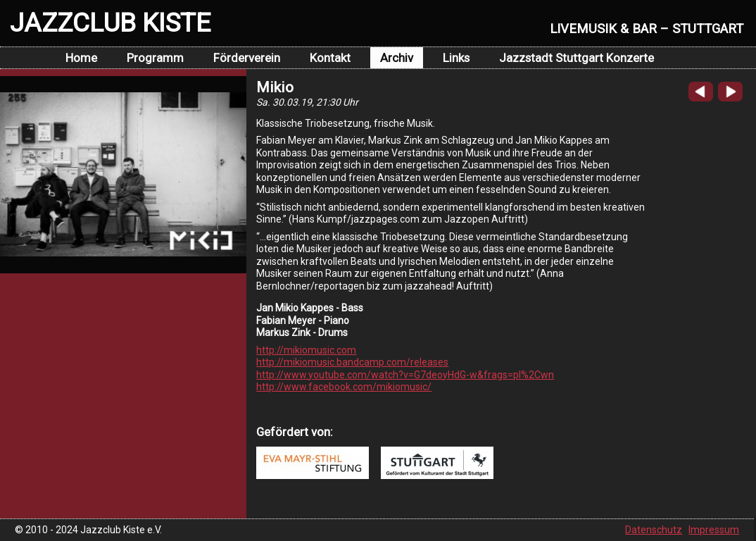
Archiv (397, 58)
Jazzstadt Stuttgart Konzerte (577, 58)
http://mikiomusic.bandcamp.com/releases (352, 362)
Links (456, 58)
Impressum (714, 530)
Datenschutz (654, 530)
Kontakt (330, 58)
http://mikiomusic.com (306, 350)
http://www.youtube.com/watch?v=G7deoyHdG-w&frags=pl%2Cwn (405, 375)
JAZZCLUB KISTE (110, 23)
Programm (155, 58)
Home (81, 58)
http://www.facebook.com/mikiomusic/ (344, 387)
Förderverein (247, 58)
